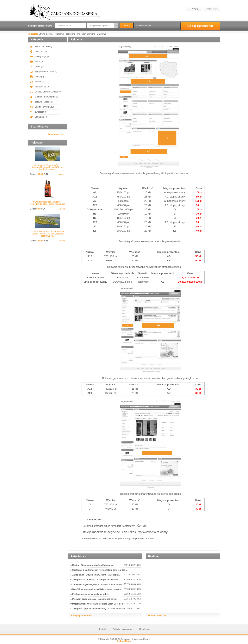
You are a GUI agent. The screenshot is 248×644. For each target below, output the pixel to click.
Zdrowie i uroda (41, 102)
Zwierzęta (38, 112)
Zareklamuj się (55, 134)
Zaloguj (194, 9)
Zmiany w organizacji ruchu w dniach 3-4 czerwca (97, 584)
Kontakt (142, 526)
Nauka (37, 82)
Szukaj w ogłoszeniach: (40, 26)
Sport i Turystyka (42, 107)
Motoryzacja (40, 56)
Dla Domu (39, 51)
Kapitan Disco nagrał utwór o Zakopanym (93, 565)
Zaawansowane (143, 26)
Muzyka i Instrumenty (44, 97)
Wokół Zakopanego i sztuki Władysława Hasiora (96, 589)
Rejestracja (212, 9)
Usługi (37, 77)
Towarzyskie (40, 87)
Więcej (62, 174)
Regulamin (144, 629)
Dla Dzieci (39, 117)
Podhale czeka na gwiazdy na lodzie (90, 594)
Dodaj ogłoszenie (200, 26)
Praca (37, 62)
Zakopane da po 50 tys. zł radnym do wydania (95, 580)
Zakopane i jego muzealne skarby (89, 609)
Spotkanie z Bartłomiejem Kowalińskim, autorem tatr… (100, 570)
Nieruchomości (41, 46)
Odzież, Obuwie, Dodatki (46, 92)
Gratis (37, 67)
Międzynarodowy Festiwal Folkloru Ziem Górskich (98, 604)
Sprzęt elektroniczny (43, 72)
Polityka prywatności (123, 629)
